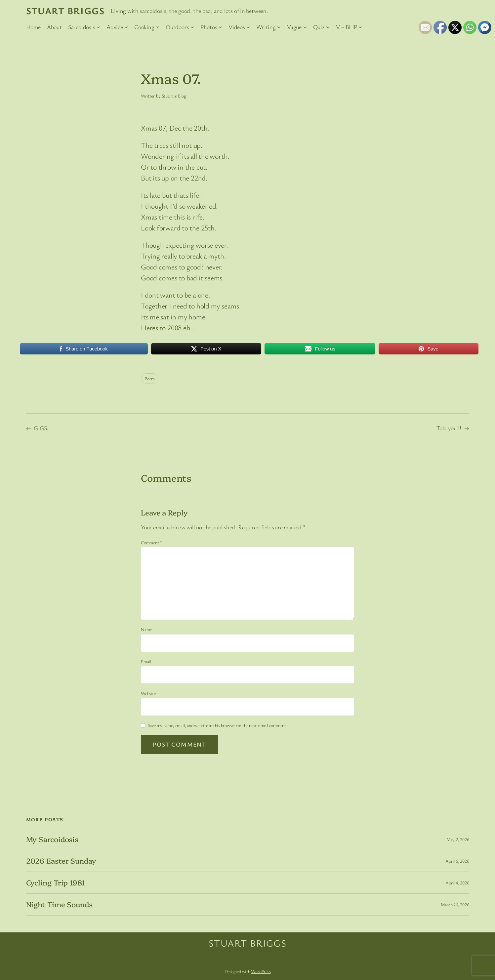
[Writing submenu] (279, 27)
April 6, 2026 (457, 861)
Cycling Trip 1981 (55, 883)
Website (148, 693)
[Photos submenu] (220, 27)
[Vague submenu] (305, 27)
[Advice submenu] (126, 27)
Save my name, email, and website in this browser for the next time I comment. (218, 725)
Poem (150, 378)
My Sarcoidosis (52, 839)
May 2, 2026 (458, 839)
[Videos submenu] (248, 27)
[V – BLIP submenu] (360, 27)
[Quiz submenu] (328, 27)
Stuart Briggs (65, 11)
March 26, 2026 (455, 904)
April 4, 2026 (457, 883)
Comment (151, 542)
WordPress (261, 971)
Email (146, 661)
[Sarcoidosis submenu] (98, 27)
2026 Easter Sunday (61, 861)
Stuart (167, 96)
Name (146, 629)
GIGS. (41, 428)
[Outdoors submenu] (192, 27)
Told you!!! (449, 428)
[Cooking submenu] (158, 27)
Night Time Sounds (59, 904)
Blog (182, 96)
